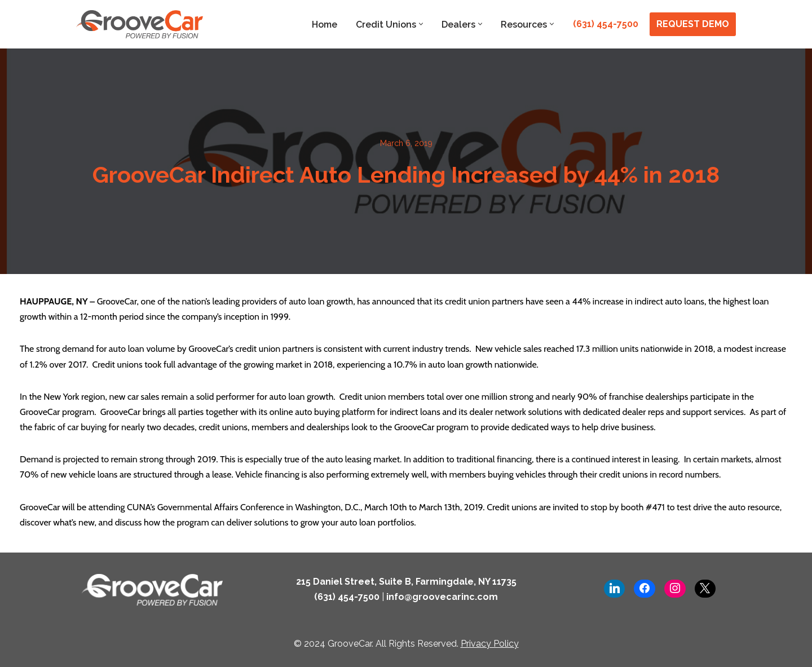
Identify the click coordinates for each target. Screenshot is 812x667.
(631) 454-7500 (606, 24)
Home (325, 25)
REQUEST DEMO (693, 24)
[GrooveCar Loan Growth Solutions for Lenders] (140, 24)
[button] (421, 24)
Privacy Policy (490, 644)
